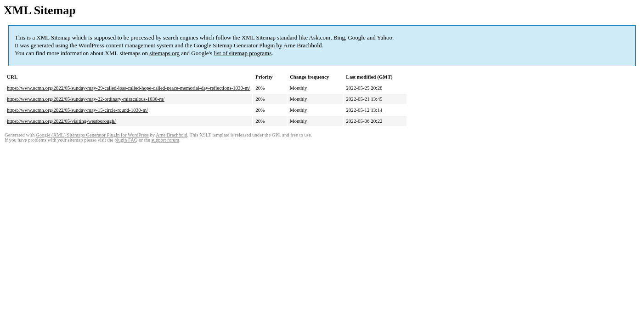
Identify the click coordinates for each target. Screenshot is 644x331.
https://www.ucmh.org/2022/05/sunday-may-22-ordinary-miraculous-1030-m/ (86, 99)
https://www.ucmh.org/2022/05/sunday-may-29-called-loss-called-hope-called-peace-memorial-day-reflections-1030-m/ (128, 88)
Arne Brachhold (302, 45)
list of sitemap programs (243, 53)
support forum (165, 140)
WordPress (91, 45)
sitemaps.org (164, 53)
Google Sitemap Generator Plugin (234, 45)
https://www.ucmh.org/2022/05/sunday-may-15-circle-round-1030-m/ (77, 110)
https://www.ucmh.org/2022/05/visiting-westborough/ (61, 121)
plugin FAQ (126, 140)
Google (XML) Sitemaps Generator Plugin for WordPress (92, 135)
